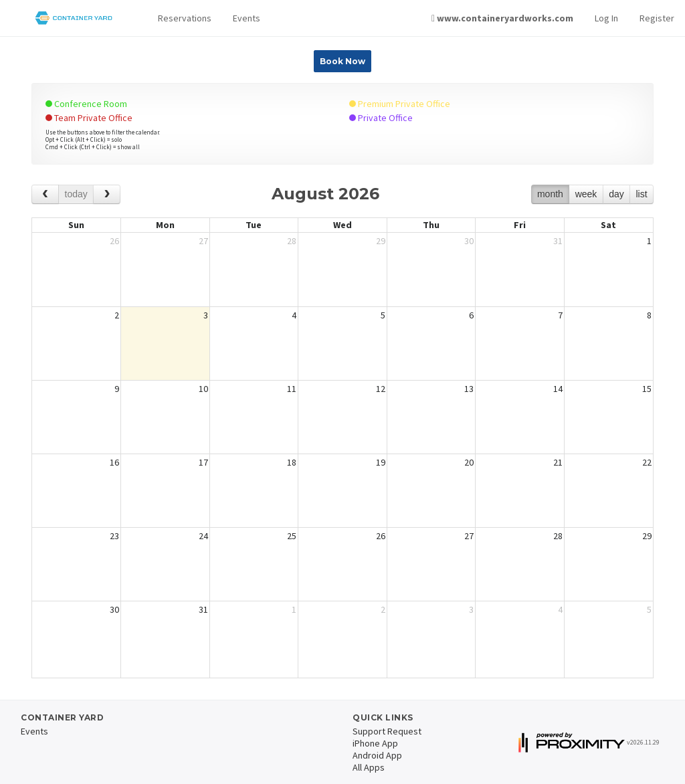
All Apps (369, 767)
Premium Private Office (400, 104)
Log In (606, 18)
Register (657, 18)
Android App (377, 755)
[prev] (45, 194)
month (550, 194)
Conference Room (86, 104)
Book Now (342, 61)
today (76, 194)
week (586, 194)
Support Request (387, 731)
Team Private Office (89, 118)
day (616, 194)
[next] (107, 194)
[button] (185, 18)
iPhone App (375, 743)
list (641, 194)
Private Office (381, 118)
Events (247, 18)
